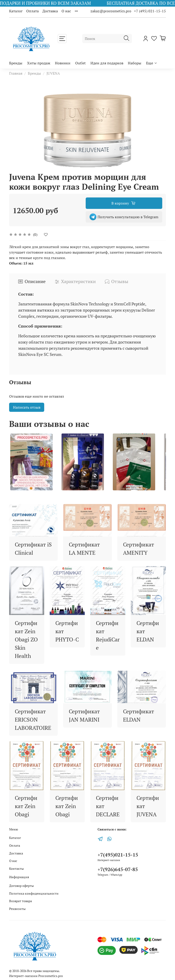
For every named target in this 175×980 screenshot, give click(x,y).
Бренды (16, 63)
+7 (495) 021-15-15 (150, 11)
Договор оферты (21, 886)
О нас (66, 11)
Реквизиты (17, 909)
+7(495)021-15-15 (118, 855)
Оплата (32, 11)
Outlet (80, 63)
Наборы (135, 63)
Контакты (16, 868)
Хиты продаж (39, 63)
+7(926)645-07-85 (118, 869)
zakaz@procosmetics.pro (111, 11)
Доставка (50, 11)
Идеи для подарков (107, 63)
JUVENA (53, 73)
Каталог (16, 11)
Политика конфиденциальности (34, 893)
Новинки (63, 63)
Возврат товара (21, 901)
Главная (16, 73)
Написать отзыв (27, 407)
